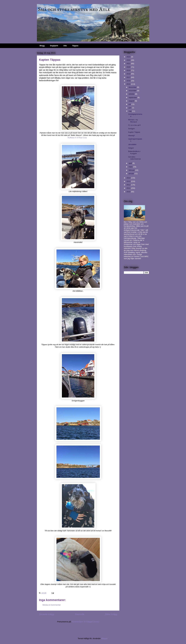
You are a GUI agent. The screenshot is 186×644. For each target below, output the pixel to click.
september (133, 97)
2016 (129, 81)
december (133, 87)
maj (130, 111)
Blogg (42, 46)
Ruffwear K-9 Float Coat (77, 138)
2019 (129, 70)
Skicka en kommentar (52, 605)
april (131, 163)
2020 (129, 67)
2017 (129, 77)
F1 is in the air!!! (134, 125)
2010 (129, 192)
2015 (129, 84)
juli (130, 104)
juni (130, 108)
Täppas (75, 46)
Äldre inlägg (111, 614)
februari (132, 170)
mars (131, 167)
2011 (129, 188)
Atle (65, 46)
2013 (129, 181)
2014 (129, 178)
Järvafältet (132, 144)
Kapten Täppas (134, 132)
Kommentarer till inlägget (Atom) (86, 622)
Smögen (131, 129)
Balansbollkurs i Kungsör (134, 152)
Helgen (131, 148)
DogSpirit (54, 46)
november (133, 91)
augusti (132, 101)
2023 (129, 57)
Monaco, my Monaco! (133, 121)
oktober (132, 94)
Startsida (80, 614)
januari (132, 174)
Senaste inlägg (47, 614)
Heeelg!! (131, 135)
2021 (129, 64)
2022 (129, 60)
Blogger (105, 638)
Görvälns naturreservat (134, 158)
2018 (129, 74)
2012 (129, 185)
